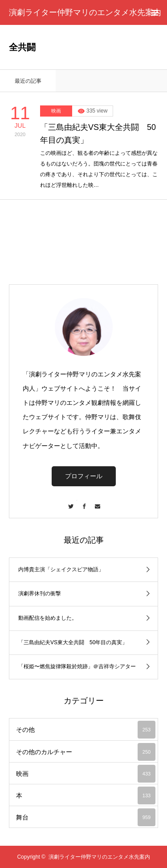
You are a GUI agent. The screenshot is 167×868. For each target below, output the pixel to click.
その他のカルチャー (86, 752)
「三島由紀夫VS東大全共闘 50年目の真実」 (98, 134)
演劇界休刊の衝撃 (40, 593)
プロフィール (84, 476)
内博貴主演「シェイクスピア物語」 (61, 569)
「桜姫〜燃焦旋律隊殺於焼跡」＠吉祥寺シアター (77, 666)
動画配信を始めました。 (48, 618)
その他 (86, 730)
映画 (56, 111)
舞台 (86, 817)
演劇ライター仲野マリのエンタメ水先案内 (85, 12)
